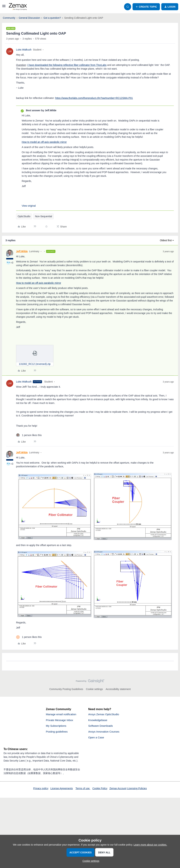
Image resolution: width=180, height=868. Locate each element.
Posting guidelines (57, 732)
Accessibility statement (118, 689)
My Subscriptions (57, 726)
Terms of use (83, 789)
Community (9, 18)
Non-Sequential (43, 216)
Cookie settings (94, 689)
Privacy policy (41, 789)
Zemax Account (118, 789)
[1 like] (29, 435)
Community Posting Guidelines (66, 689)
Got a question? (52, 18)
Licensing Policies (137, 789)
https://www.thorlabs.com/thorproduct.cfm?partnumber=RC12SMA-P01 (94, 98)
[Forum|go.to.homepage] (18, 7)
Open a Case (97, 738)
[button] (4, 7)
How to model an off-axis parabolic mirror (44, 142)
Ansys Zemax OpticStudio (104, 714)
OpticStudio (24, 216)
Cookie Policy (100, 789)
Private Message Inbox (60, 720)
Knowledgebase (98, 720)
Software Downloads (101, 726)
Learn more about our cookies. (150, 845)
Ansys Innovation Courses (105, 732)
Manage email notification (62, 714)
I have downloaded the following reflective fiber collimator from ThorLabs (67, 65)
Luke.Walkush (24, 50)
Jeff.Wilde (22, 251)
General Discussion (29, 18)
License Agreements (62, 789)
